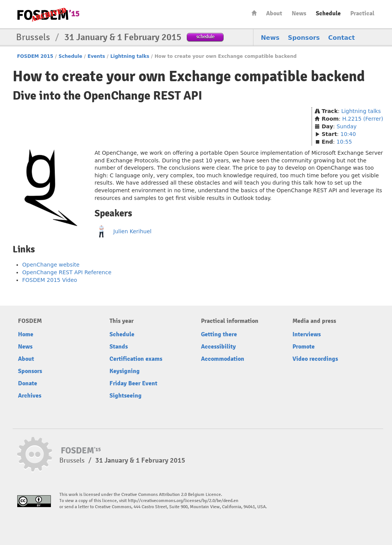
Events (96, 56)
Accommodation (223, 359)
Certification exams (136, 359)
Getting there (219, 334)
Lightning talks (130, 56)
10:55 (344, 142)
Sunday (346, 126)
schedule (205, 37)
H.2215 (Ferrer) (363, 119)
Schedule (328, 13)
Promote (304, 347)
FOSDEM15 (48, 15)
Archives (30, 396)
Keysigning (125, 371)
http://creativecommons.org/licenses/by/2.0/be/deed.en (183, 501)
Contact (341, 38)
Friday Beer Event (133, 383)
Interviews (307, 334)
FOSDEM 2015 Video (50, 280)
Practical (362, 13)
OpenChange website (51, 265)
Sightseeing (126, 396)
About (274, 13)
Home (254, 13)
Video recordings (315, 359)
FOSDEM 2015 (35, 56)
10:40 (348, 134)
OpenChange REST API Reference (67, 272)
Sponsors (304, 38)
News (299, 13)
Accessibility (218, 347)
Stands (119, 347)
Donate (28, 383)
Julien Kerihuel (132, 231)
